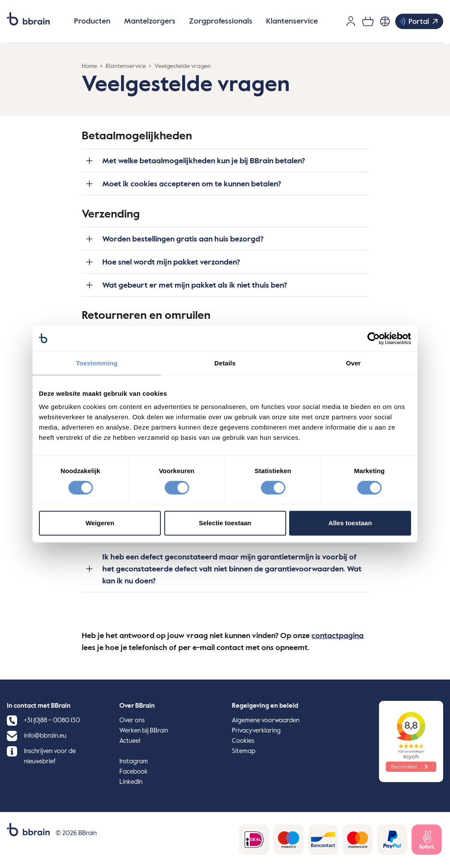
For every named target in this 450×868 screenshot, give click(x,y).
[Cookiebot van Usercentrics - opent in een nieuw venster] (374, 338)
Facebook (133, 772)
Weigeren (100, 523)
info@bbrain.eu (45, 736)
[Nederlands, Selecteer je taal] (385, 21)
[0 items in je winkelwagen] (368, 21)
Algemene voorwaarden (266, 720)
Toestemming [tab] (97, 363)
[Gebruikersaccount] (351, 21)
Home (89, 66)
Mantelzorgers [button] (150, 21)
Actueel (130, 741)
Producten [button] (92, 21)
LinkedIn (131, 782)
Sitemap (244, 751)
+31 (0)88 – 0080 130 (52, 720)
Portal (419, 21)
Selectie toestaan (225, 523)
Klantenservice (126, 66)
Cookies (243, 741)
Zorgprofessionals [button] (221, 21)
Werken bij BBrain (144, 731)
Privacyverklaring (256, 731)
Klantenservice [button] (292, 21)
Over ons (132, 720)
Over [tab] (354, 363)
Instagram (134, 761)
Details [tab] (225, 363)
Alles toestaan (350, 523)
